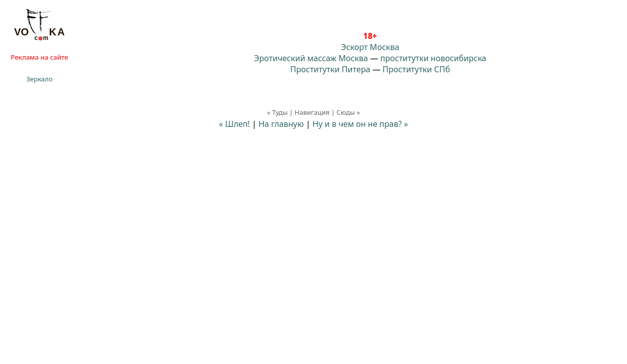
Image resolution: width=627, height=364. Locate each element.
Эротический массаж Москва (311, 58)
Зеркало (39, 79)
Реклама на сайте (39, 57)
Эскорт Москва (370, 47)
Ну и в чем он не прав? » (360, 124)
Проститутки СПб (416, 69)
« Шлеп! (234, 124)
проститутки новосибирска (433, 58)
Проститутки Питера (330, 69)
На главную (281, 124)
